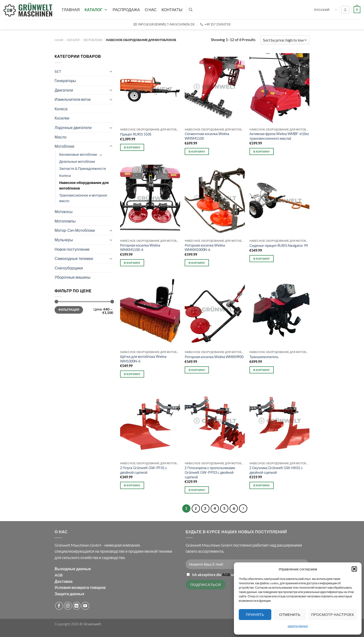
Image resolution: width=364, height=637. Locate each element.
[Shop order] (285, 40)
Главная (71, 10)
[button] (354, 569)
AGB (59, 575)
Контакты (172, 10)
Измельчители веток (73, 99)
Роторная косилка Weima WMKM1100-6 (140, 248)
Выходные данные (73, 569)
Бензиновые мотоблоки (78, 154)
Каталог (96, 10)
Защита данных (70, 594)
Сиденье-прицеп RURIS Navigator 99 (279, 245)
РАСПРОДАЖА (126, 10)
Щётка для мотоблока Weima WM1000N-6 (143, 359)
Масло (61, 137)
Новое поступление (72, 249)
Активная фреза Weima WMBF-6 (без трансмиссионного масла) (279, 136)
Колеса (61, 109)
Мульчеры (64, 240)
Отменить (290, 614)
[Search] (191, 10)
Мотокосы (64, 211)
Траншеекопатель (264, 357)
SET (58, 71)
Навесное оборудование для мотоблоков (84, 185)
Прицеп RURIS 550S (136, 134)
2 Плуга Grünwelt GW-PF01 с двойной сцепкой (144, 470)
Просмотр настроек (333, 614)
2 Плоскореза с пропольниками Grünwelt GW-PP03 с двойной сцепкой (210, 472)
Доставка (64, 581)
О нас (151, 10)
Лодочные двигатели (73, 127)
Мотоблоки (93, 40)
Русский (326, 10)
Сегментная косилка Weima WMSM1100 (207, 136)
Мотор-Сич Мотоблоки (75, 230)
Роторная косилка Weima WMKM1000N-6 (205, 248)
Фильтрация (69, 310)
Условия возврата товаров (80, 587)
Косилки (62, 118)
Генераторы (65, 81)
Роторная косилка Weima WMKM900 (214, 357)
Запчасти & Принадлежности (83, 168)
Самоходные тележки (74, 258)
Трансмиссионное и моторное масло (83, 198)
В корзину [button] (132, 147)
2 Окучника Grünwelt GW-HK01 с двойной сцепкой (276, 470)
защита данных (298, 626)
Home (59, 40)
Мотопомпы (65, 221)
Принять (255, 614)
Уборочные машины (73, 277)
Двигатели (64, 90)
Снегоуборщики (69, 268)
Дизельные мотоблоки (77, 161)
